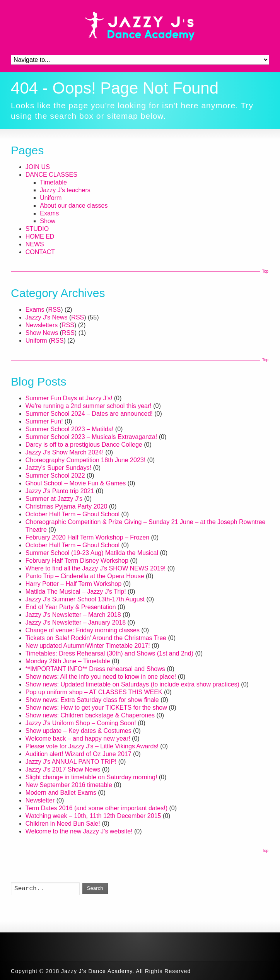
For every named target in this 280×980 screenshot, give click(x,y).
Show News (42, 333)
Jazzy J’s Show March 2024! (65, 452)
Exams (49, 213)
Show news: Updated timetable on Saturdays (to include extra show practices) (132, 684)
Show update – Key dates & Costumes (79, 731)
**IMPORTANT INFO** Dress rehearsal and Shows (95, 669)
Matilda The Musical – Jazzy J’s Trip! (76, 592)
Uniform (51, 198)
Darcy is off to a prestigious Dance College (84, 445)
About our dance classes (74, 206)
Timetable (53, 182)
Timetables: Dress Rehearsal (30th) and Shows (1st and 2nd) (109, 653)
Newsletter (40, 800)
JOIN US (38, 167)
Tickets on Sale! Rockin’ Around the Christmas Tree (96, 638)
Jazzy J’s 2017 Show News (63, 769)
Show (48, 221)
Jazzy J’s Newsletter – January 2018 (76, 622)
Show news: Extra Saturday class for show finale (92, 700)
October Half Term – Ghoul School (73, 514)
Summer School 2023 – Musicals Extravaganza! (91, 437)
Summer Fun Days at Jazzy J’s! (69, 398)
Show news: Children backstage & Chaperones (90, 715)
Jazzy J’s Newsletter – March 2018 (73, 615)
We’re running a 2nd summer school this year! (89, 406)
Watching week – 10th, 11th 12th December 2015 (93, 816)
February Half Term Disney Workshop (77, 561)
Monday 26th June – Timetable (68, 661)
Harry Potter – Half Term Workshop (73, 584)
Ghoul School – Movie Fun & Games (76, 483)
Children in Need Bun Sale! (63, 824)
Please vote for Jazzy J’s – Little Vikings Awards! (92, 746)
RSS (54, 310)
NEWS (35, 244)
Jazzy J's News (47, 317)
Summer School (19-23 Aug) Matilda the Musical (92, 553)
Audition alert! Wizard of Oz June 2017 (79, 754)
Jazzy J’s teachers (65, 190)
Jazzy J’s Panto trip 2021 (60, 491)
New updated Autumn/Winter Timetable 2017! (88, 646)
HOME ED (40, 236)
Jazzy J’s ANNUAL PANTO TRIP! (71, 762)
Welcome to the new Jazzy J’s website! (79, 831)
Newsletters (42, 325)
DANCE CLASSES (51, 175)
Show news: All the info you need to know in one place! (101, 677)
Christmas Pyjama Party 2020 (67, 506)
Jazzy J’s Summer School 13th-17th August (85, 599)
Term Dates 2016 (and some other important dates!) (96, 808)
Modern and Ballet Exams (61, 793)
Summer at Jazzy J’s (54, 499)
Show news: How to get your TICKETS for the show (96, 708)
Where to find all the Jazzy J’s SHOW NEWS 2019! (96, 568)
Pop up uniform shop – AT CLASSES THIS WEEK (94, 692)
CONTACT (40, 252)
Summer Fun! (44, 421)
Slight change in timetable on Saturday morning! (91, 777)
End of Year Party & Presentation (71, 607)
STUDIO (37, 229)
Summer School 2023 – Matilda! (70, 429)
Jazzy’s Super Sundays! (58, 468)
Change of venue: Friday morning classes (83, 630)
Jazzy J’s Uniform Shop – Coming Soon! (81, 723)
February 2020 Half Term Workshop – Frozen (87, 537)
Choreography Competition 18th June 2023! (85, 460)
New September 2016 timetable (69, 785)
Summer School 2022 (55, 475)
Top (265, 271)
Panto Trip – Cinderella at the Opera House (85, 576)
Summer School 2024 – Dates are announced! (89, 414)
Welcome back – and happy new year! (78, 738)
